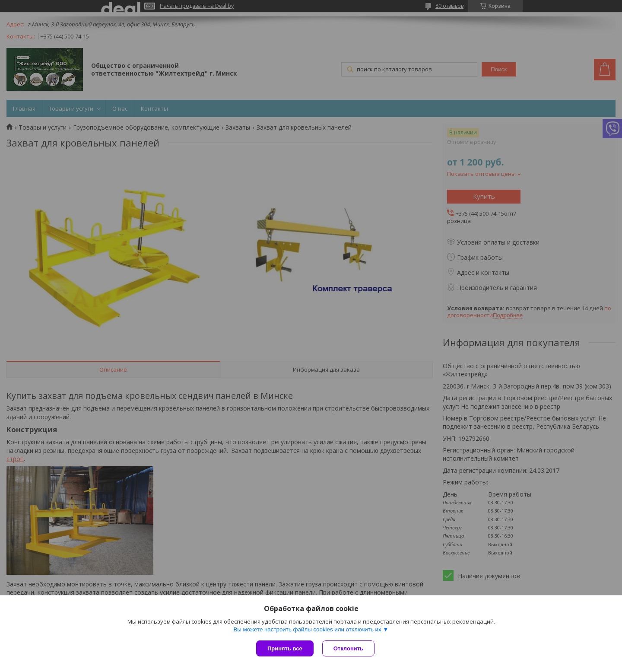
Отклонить (348, 648)
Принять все (285, 648)
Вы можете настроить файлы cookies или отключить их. (308, 629)
